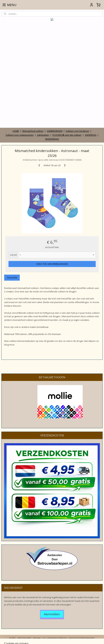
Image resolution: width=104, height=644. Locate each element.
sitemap (37, 638)
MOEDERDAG (52, 139)
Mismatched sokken (33, 131)
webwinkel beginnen (57, 638)
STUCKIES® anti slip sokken (67, 135)
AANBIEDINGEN (55, 131)
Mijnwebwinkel (87, 638)
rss (44, 638)
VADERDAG (91, 135)
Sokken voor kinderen (77, 131)
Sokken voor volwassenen (20, 135)
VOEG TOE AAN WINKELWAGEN (52, 264)
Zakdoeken (43, 135)
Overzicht (12, 278)
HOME (16, 131)
